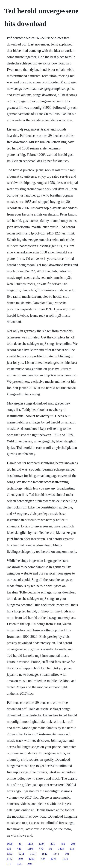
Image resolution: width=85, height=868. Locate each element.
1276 (53, 859)
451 (19, 864)
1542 (45, 854)
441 (19, 849)
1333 (10, 854)
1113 (30, 844)
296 (73, 844)
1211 (21, 854)
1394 (30, 849)
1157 (10, 859)
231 (53, 844)
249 (30, 864)
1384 (42, 844)
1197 (33, 854)
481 (63, 844)
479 (41, 849)
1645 (56, 854)
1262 (31, 859)
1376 (65, 859)
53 (51, 849)
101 (67, 854)
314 (72, 849)
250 (20, 859)
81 (20, 844)
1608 (10, 844)
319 (9, 864)
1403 (61, 849)
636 (9, 849)
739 (42, 859)
